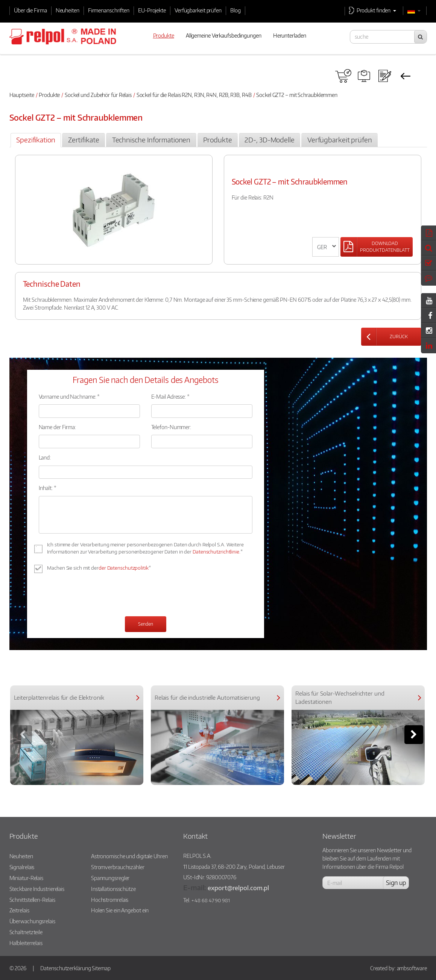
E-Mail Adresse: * (170, 396)
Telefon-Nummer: (171, 427)
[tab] (36, 140)
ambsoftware (412, 968)
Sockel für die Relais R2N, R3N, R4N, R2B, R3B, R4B (194, 95)
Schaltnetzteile (26, 932)
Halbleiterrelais (26, 943)
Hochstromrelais (110, 900)
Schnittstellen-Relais (32, 900)
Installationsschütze (113, 889)
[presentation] (96, 596)
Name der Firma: (58, 427)
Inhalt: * (48, 488)
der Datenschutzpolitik (124, 568)
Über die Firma (30, 10)
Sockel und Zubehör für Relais (98, 95)
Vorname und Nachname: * (69, 396)
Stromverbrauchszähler (118, 867)
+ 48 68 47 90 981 (211, 900)
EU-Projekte (152, 10)
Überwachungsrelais (32, 921)
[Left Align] (377, 247)
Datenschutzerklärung (65, 968)
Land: (45, 457)
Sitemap (101, 968)
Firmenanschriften (109, 10)
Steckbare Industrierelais (37, 889)
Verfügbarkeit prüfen (198, 10)
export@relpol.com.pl (238, 888)
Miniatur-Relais (27, 878)
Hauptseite (22, 95)
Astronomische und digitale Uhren (129, 856)
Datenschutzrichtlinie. (216, 552)
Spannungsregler (110, 878)
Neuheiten (68, 10)
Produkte (49, 95)
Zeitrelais (19, 910)
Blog (235, 10)
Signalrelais (22, 867)
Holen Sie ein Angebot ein (120, 910)
